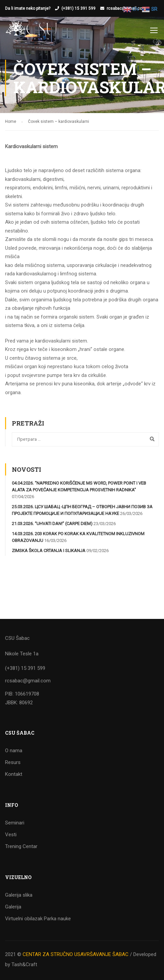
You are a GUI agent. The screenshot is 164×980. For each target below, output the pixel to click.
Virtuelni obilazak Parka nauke (38, 919)
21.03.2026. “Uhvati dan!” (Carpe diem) (52, 524)
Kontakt (14, 774)
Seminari (15, 823)
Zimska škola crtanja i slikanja (49, 551)
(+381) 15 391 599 (78, 8)
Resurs (13, 762)
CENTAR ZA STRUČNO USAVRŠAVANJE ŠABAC (76, 954)
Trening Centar (21, 846)
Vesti (11, 835)
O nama (14, 751)
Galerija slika (19, 895)
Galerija (13, 907)
